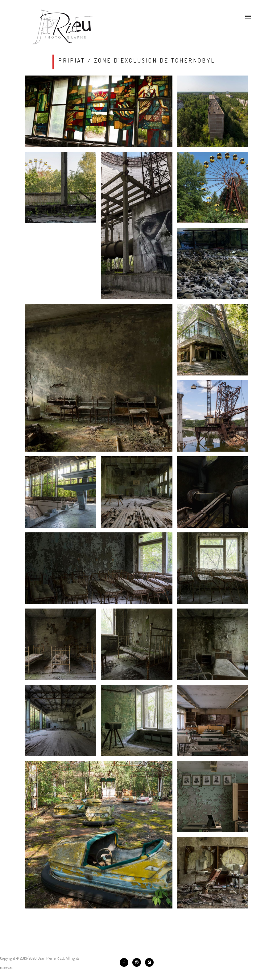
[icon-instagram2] (149, 962)
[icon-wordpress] (138, 962)
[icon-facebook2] (126, 962)
